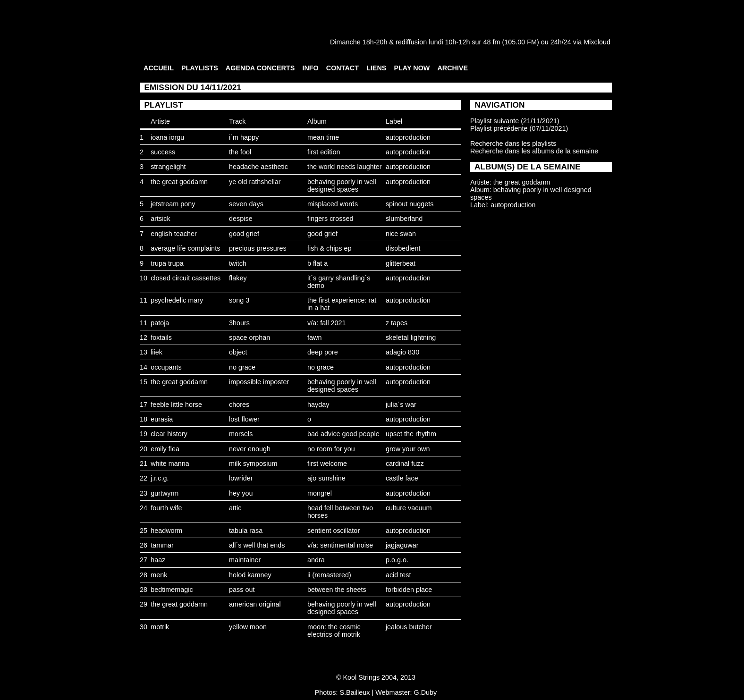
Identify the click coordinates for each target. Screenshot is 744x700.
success (163, 152)
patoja (160, 323)
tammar (162, 545)
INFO (310, 68)
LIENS (376, 68)
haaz (158, 560)
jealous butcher (409, 627)
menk (159, 575)
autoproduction (408, 137)
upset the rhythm (411, 434)
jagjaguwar (402, 545)
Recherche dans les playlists (513, 143)
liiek (156, 352)
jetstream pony (173, 204)
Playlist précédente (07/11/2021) (519, 128)
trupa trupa (167, 263)
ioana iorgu (167, 137)
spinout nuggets (410, 204)
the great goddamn (179, 182)
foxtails (161, 337)
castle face (402, 478)
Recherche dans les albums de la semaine (534, 151)
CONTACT (342, 68)
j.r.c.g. (160, 478)
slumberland (404, 219)
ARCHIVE (452, 68)
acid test (398, 575)
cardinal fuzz (405, 464)
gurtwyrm (165, 493)
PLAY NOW (412, 68)
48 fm (491, 42)
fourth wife (166, 508)
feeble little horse (176, 405)
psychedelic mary (177, 300)
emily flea (165, 449)
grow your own (408, 449)
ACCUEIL (159, 68)
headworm (166, 531)
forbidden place (409, 590)
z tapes (397, 323)
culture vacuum (409, 508)
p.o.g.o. (397, 560)
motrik (160, 627)
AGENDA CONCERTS (260, 68)
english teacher (174, 234)
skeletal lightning (411, 337)
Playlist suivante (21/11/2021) (515, 121)
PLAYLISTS (200, 68)
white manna (170, 464)
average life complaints (185, 248)
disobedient (403, 248)
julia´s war (401, 405)
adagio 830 (402, 352)
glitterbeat (401, 263)
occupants (166, 367)
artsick (161, 219)
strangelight (168, 167)
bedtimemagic (172, 590)
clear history (169, 434)
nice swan (401, 234)
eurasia (162, 419)
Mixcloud (597, 42)
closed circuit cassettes (186, 278)
